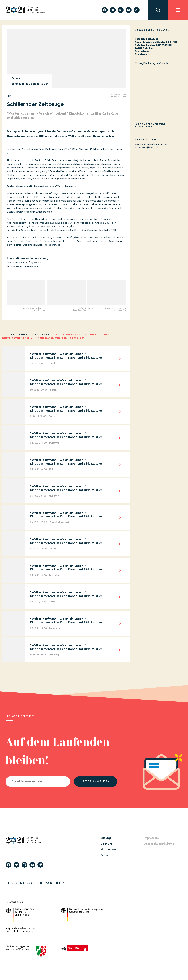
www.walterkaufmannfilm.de (151, 144)
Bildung (105, 838)
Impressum (151, 838)
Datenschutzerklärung (158, 844)
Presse (104, 855)
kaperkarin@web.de (146, 147)
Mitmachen (107, 849)
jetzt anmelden (96, 781)
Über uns (106, 844)
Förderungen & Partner (35, 882)
